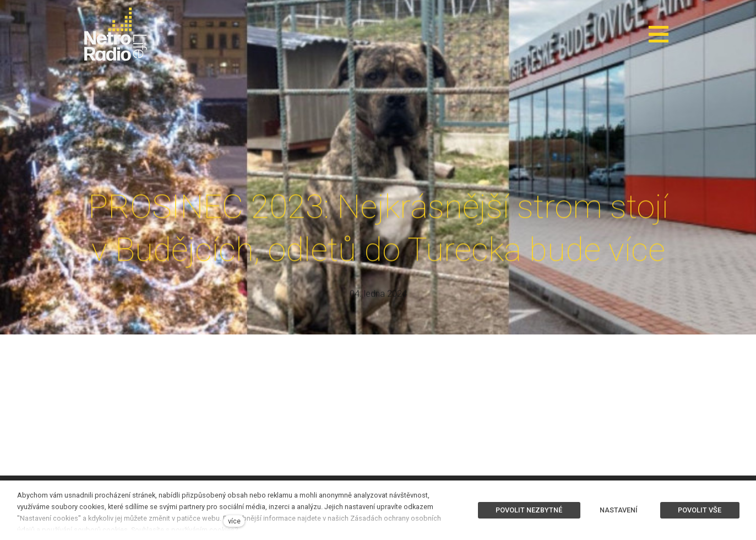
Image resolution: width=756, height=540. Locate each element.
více (234, 521)
